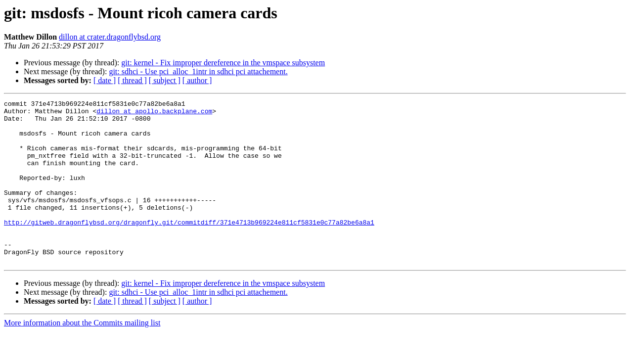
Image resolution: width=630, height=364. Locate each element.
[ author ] (197, 80)
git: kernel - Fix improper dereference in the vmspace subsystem (223, 63)
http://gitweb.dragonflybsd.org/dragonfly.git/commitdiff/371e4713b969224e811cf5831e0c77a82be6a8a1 (189, 247)
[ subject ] (165, 80)
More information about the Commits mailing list (82, 355)
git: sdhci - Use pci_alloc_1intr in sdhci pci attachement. (198, 71)
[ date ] (105, 80)
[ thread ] (132, 80)
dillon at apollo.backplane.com (154, 114)
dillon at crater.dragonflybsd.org (110, 37)
